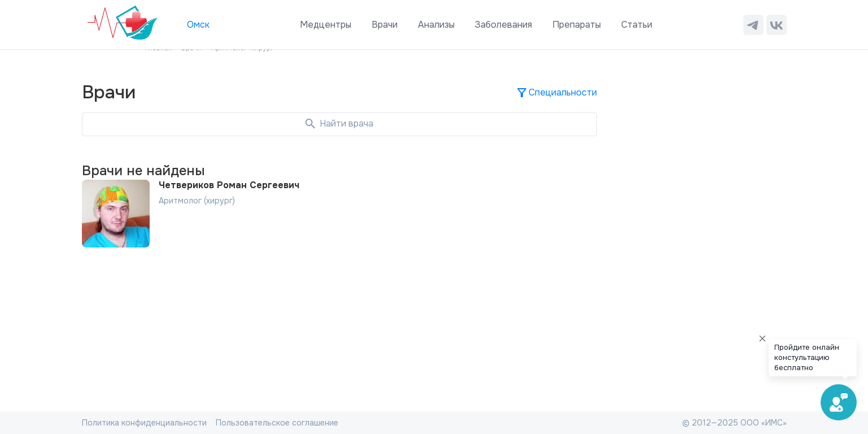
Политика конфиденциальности (144, 423)
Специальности (556, 93)
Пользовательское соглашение (277, 423)
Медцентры (326, 25)
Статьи (637, 25)
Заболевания (503, 25)
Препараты (577, 25)
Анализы (436, 25)
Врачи (385, 25)
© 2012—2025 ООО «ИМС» (734, 423)
